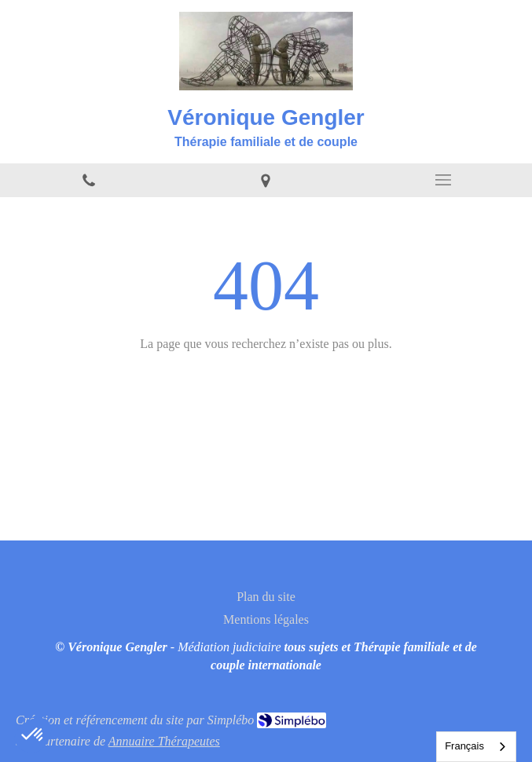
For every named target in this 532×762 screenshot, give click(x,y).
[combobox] (476, 747)
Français (464, 746)
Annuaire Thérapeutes (164, 741)
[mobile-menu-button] (443, 180)
